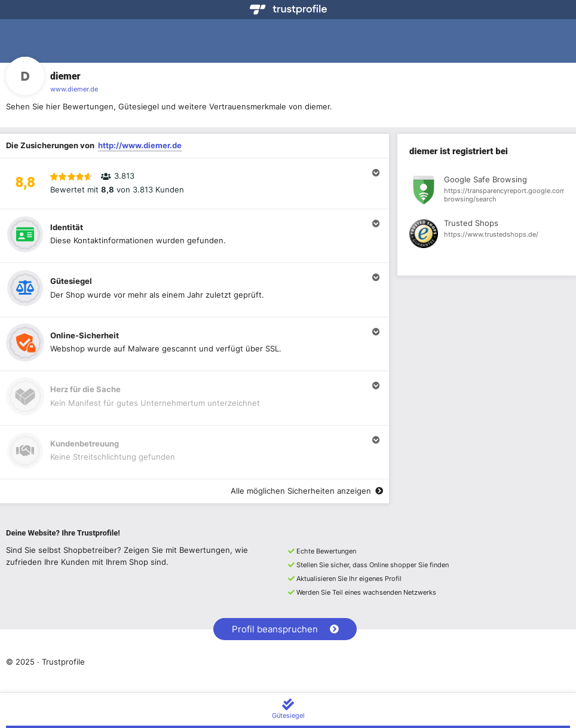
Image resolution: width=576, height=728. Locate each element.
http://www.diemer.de (140, 145)
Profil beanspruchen (285, 629)
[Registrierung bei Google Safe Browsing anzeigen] (487, 192)
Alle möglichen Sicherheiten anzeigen (307, 491)
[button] (194, 183)
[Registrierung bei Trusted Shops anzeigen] (487, 235)
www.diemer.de (74, 89)
